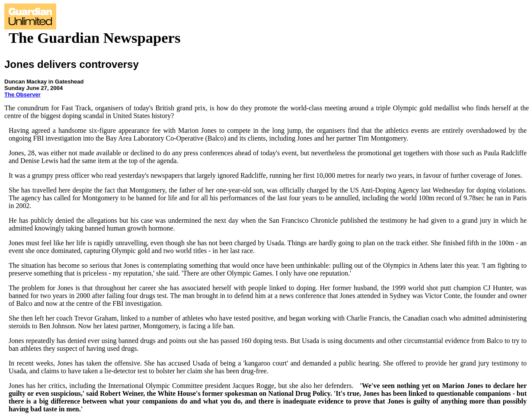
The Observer (22, 95)
